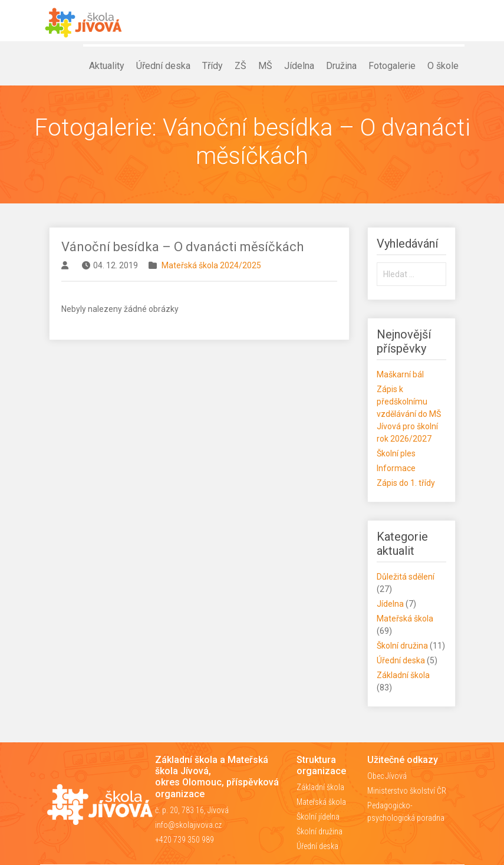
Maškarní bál (400, 374)
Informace (396, 468)
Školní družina (402, 646)
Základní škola (403, 675)
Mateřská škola (405, 619)
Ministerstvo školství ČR (407, 791)
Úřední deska (401, 660)
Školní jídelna (318, 817)
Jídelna (390, 604)
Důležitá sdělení (406, 577)
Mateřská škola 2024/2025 (211, 265)
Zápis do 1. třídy (406, 483)
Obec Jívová (387, 776)
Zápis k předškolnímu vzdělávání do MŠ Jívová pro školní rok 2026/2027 (409, 414)
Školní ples (396, 453)
